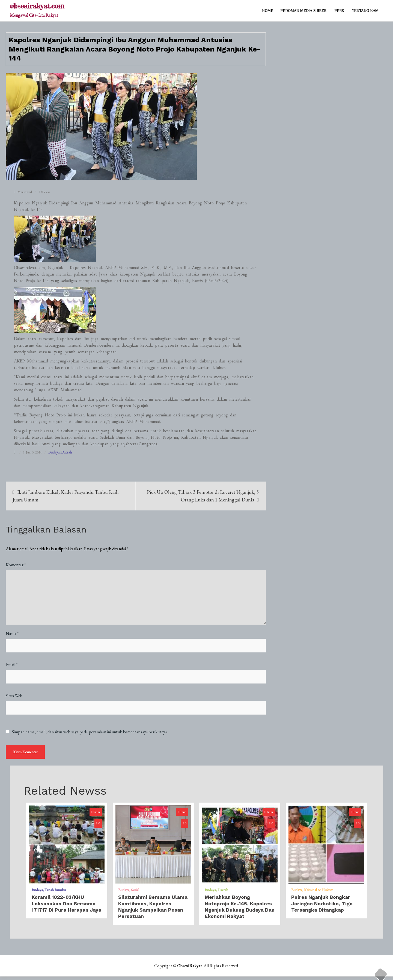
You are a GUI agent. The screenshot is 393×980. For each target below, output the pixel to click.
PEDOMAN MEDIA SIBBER (303, 11)
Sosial (135, 893)
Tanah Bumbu (55, 893)
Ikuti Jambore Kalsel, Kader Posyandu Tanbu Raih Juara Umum (66, 496)
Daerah (66, 452)
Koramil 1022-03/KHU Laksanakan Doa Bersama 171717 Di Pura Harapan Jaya (66, 907)
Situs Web (14, 696)
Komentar (16, 565)
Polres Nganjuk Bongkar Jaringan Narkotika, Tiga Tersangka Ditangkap (322, 907)
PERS (339, 11)
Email (12, 665)
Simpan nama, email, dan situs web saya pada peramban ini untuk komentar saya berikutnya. (90, 732)
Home (268, 11)
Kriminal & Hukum (319, 893)
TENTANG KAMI (366, 11)
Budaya (54, 452)
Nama (12, 633)
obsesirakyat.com (37, 6)
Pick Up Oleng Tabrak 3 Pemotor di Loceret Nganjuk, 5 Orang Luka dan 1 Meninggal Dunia (203, 496)
